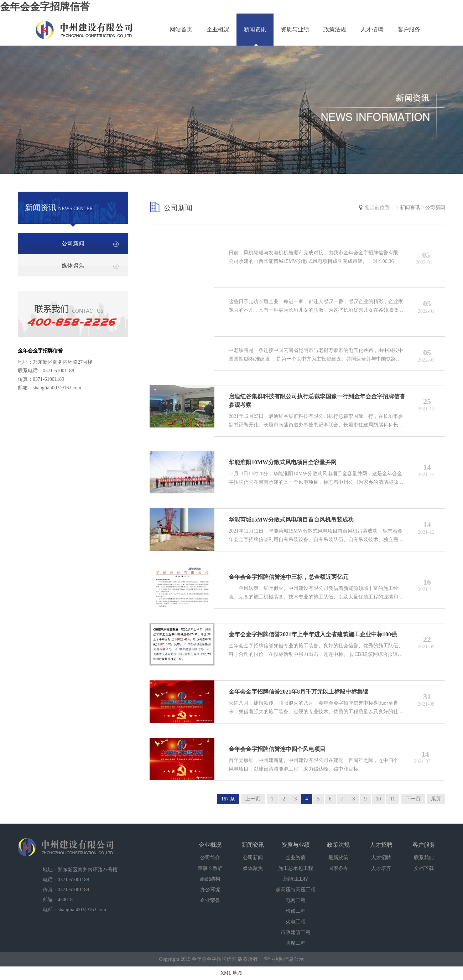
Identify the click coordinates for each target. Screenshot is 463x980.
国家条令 (338, 868)
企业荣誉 (210, 900)
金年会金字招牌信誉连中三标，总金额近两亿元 (288, 577)
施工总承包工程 (296, 868)
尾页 (436, 799)
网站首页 (181, 29)
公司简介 (210, 858)
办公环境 (210, 890)
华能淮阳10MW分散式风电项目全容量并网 (283, 462)
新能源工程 (296, 879)
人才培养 (381, 868)
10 (379, 799)
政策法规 (335, 29)
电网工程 (296, 900)
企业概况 (218, 29)
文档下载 (424, 868)
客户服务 (409, 29)
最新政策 (338, 858)
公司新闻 (73, 243)
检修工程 (296, 911)
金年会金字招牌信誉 (45, 7)
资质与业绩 (295, 29)
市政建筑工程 (296, 932)
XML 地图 (231, 973)
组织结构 (210, 879)
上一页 (253, 799)
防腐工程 (296, 943)
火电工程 (296, 922)
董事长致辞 (210, 868)
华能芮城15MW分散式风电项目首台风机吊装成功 (291, 520)
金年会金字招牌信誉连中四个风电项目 (277, 749)
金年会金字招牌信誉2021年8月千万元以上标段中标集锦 (298, 692)
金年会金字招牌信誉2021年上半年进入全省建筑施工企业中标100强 (313, 634)
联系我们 (424, 858)
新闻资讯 (255, 29)
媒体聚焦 (73, 266)
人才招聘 (372, 29)
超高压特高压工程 (296, 890)
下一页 (413, 799)
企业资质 (296, 858)
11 (393, 799)
